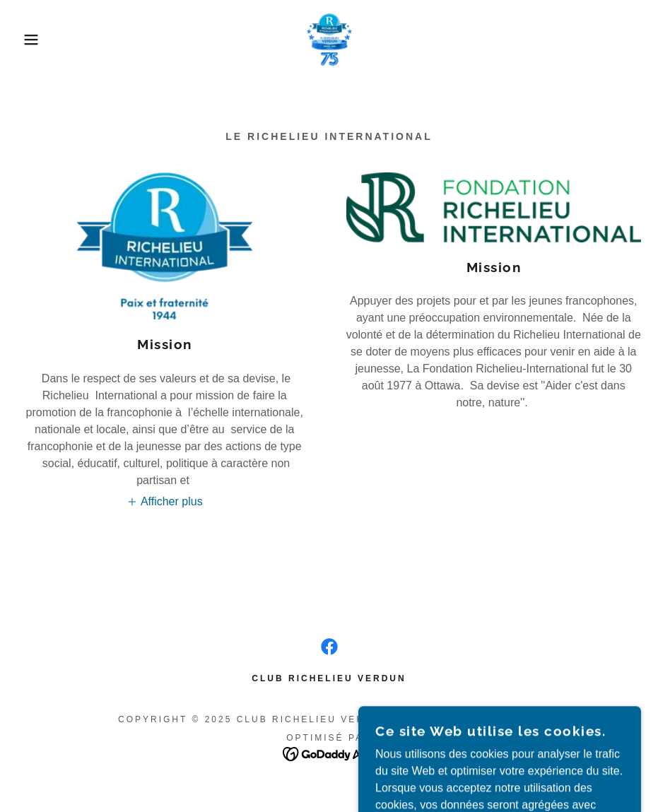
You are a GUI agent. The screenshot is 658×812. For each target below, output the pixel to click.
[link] (329, 40)
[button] (33, 40)
